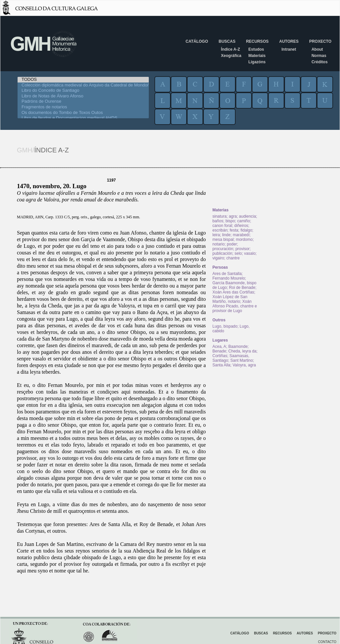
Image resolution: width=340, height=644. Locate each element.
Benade (219, 351)
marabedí (241, 235)
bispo (230, 221)
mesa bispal (223, 240)
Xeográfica (231, 56)
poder (232, 244)
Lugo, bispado (225, 326)
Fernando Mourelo (229, 278)
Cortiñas (220, 356)
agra (233, 216)
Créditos (320, 62)
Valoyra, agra (244, 365)
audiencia (247, 216)
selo (238, 253)
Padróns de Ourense (83, 102)
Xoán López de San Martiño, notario (230, 299)
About (317, 49)
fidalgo (246, 230)
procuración (223, 249)
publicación (222, 253)
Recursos (257, 41)
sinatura (220, 216)
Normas (319, 56)
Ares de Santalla (227, 274)
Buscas (227, 41)
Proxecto (320, 41)
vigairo (218, 258)
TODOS (83, 80)
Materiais (257, 56)
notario (219, 244)
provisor (242, 249)
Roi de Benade (242, 288)
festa (234, 230)
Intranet (289, 49)
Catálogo (197, 41)
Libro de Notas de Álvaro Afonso (83, 96)
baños (218, 221)
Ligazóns (257, 62)
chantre (233, 258)
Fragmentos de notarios (83, 107)
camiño (244, 221)
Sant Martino (242, 360)
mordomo (244, 240)
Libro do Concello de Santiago (83, 91)
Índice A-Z (231, 49)
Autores (289, 41)
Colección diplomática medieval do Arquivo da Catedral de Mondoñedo (83, 85)
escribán (220, 230)
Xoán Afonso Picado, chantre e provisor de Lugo (235, 306)
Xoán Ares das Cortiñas (233, 292)
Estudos (256, 49)
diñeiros (241, 226)
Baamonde (238, 347)
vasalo (250, 253)
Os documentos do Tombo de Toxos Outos (83, 113)
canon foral (222, 226)
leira (216, 235)
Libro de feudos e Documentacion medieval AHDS (83, 118)
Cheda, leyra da (242, 351)
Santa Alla (221, 365)
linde (226, 235)
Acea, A (219, 347)
